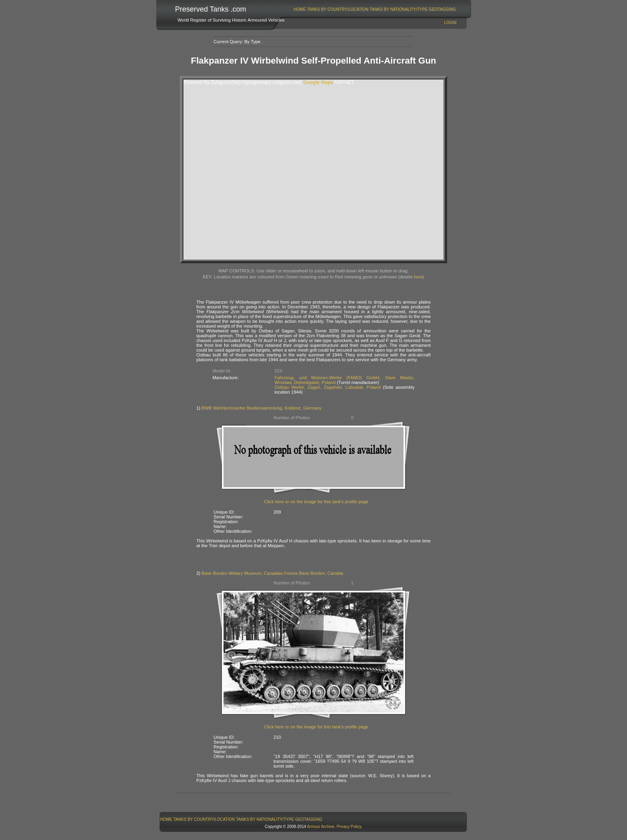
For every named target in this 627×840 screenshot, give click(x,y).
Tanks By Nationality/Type (398, 9)
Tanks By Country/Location (338, 9)
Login (450, 23)
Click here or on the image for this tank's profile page (316, 502)
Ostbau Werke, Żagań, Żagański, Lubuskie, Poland (328, 387)
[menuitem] (300, 9)
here (418, 277)
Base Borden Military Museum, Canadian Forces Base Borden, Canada (272, 573)
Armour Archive (321, 827)
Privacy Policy (349, 827)
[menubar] (375, 9)
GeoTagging (442, 9)
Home (300, 9)
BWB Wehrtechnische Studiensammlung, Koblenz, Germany (262, 408)
